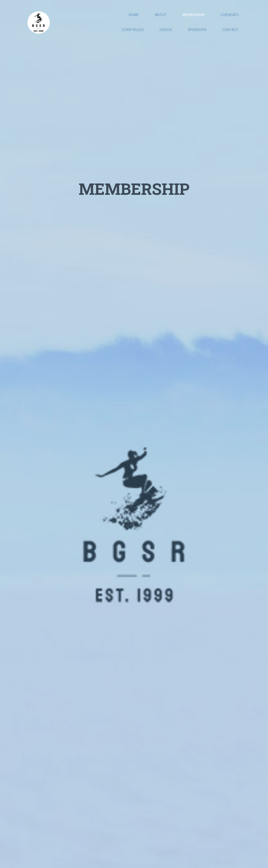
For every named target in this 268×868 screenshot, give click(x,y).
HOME (134, 15)
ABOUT (161, 15)
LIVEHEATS (230, 15)
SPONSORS (197, 30)
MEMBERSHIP (194, 15)
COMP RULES (133, 30)
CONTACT (230, 30)
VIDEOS (166, 30)
